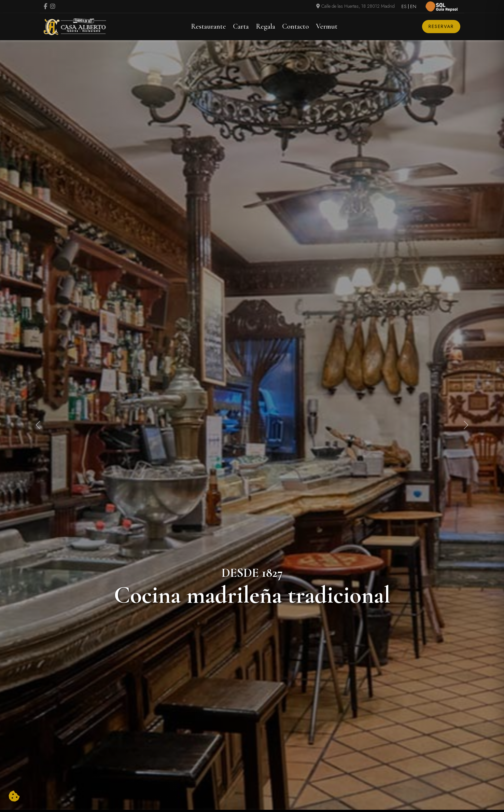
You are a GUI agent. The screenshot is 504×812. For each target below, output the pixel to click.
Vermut (327, 26)
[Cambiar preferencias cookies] (14, 797)
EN (413, 6)
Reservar (441, 26)
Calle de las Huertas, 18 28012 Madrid (355, 6)
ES (404, 6)
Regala (265, 26)
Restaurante (208, 26)
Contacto (296, 26)
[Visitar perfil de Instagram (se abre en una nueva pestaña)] (53, 7)
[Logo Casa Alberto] (75, 27)
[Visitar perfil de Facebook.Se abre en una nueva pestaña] (45, 7)
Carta (241, 26)
